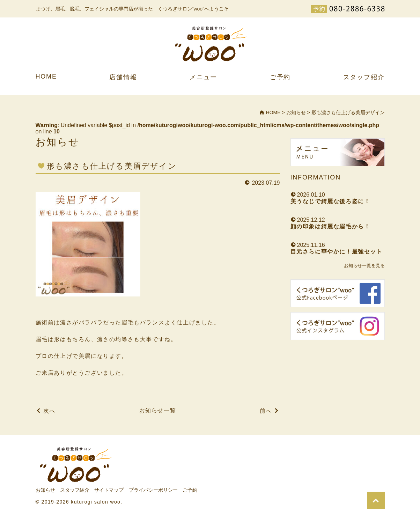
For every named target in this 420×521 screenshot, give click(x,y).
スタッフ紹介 (364, 77)
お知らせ (45, 490)
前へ (266, 411)
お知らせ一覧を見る (364, 266)
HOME (46, 76)
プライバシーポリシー (153, 490)
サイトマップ (109, 490)
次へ (49, 411)
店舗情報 (123, 77)
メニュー (203, 77)
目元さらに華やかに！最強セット (337, 252)
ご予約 (280, 77)
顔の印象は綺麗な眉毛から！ (330, 226)
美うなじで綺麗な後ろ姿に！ (330, 201)
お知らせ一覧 (158, 410)
